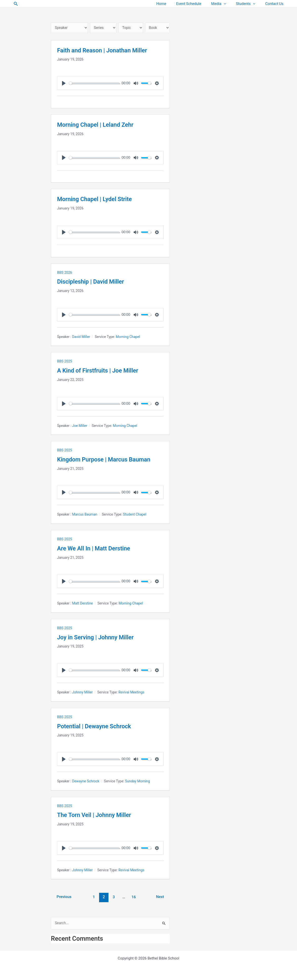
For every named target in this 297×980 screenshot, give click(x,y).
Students (249, 4)
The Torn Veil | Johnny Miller (98, 815)
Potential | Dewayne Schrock (98, 726)
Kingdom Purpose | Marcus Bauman (109, 460)
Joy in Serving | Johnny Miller (99, 637)
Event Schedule (197, 4)
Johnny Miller (83, 692)
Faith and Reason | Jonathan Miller (107, 51)
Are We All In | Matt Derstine (97, 548)
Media (225, 4)
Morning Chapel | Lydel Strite (98, 199)
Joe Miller (80, 426)
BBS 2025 (65, 362)
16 (135, 897)
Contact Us (276, 4)
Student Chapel (135, 515)
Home (172, 4)
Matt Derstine (83, 604)
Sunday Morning (138, 781)
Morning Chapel (128, 337)
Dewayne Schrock (86, 781)
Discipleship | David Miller (94, 282)
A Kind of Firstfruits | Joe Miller (102, 371)
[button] (16, 4)
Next (160, 897)
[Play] (64, 84)
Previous (64, 897)
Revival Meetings (131, 692)
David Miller (81, 337)
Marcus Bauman (85, 515)
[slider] (95, 84)
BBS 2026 (65, 273)
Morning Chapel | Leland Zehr (99, 125)
